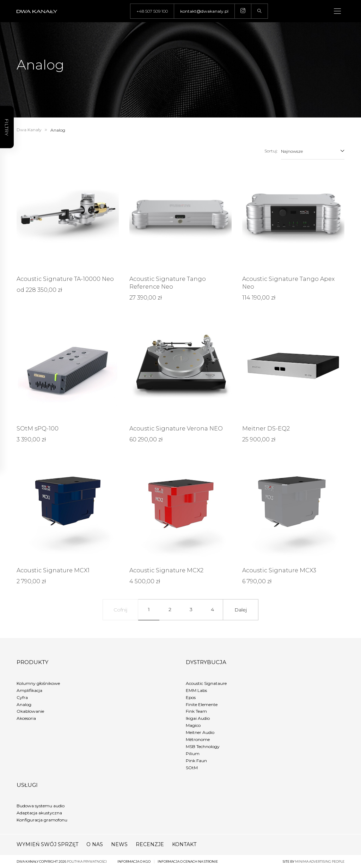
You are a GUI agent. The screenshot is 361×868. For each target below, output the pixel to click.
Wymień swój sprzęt (47, 844)
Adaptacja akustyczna (39, 813)
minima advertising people (320, 861)
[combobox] (313, 151)
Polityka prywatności (87, 861)
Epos (191, 697)
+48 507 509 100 (152, 11)
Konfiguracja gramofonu (42, 820)
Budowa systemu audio (41, 806)
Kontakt (184, 844)
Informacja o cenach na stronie (188, 861)
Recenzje (150, 844)
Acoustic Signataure (206, 683)
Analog (24, 704)
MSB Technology (203, 746)
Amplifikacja (29, 690)
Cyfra (22, 697)
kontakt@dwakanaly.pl (204, 11)
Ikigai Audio (198, 718)
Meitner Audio (200, 732)
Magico (193, 725)
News (119, 844)
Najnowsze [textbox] (292, 151)
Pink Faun (196, 761)
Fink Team (196, 711)
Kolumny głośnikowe (38, 683)
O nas (95, 844)
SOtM (192, 768)
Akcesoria (26, 718)
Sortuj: (271, 151)
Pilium (193, 754)
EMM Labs (196, 690)
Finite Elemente (202, 704)
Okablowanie (30, 711)
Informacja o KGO (134, 861)
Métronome (198, 739)
